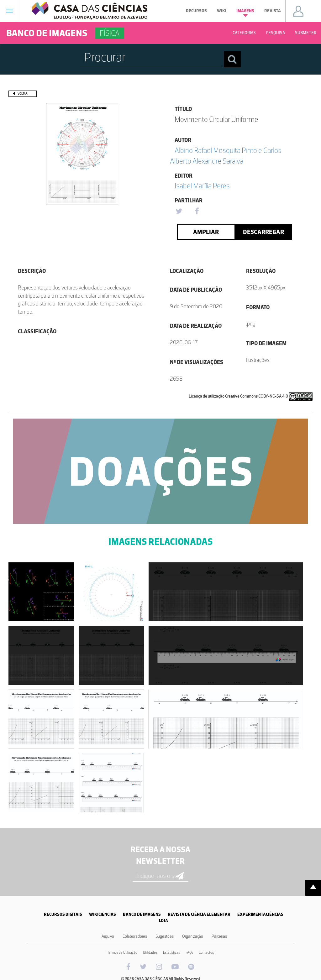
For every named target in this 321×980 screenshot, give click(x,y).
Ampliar (206, 232)
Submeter (306, 33)
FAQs (189, 952)
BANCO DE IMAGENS (142, 914)
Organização (193, 936)
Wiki (222, 11)
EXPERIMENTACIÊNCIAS (260, 914)
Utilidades (150, 952)
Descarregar (263, 232)
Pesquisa (275, 33)
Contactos (206, 952)
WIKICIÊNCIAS (103, 914)
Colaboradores (135, 936)
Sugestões (165, 936)
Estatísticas (171, 952)
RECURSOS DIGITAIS (63, 914)
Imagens (245, 13)
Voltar (23, 94)
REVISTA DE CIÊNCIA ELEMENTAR (199, 914)
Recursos (196, 11)
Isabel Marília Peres (202, 186)
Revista (273, 11)
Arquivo (108, 936)
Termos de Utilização (122, 952)
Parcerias (219, 936)
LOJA (163, 921)
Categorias (244, 33)
